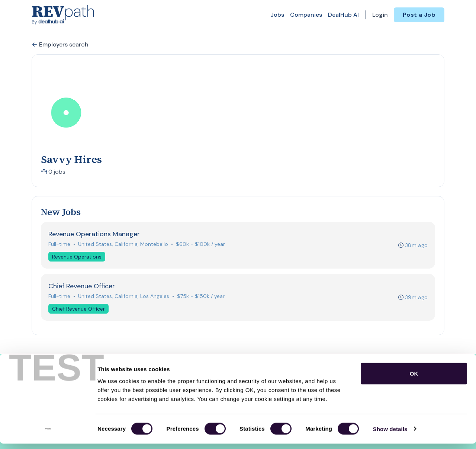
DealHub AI (343, 15)
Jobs (277, 15)
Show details (390, 434)
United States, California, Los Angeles (124, 298)
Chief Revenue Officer (79, 310)
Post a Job (419, 15)
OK (414, 379)
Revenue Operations (77, 257)
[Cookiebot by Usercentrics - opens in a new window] (48, 434)
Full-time (60, 244)
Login (380, 15)
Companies (306, 15)
